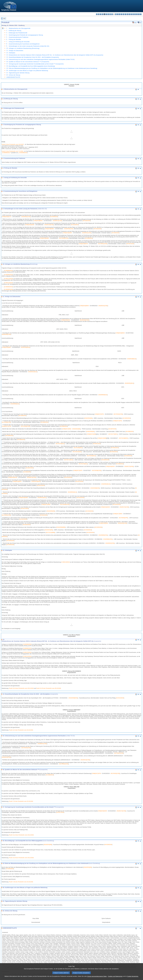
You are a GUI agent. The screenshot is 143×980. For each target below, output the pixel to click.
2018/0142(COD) (49, 225)
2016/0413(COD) (6, 757)
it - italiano (118, 14)
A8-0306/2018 (120, 464)
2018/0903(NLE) (72, 492)
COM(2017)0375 (78, 471)
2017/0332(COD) (118, 414)
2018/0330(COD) (84, 320)
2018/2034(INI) (49, 530)
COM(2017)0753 (99, 414)
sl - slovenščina (137, 14)
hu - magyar (124, 14)
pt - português (131, 14)
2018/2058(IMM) (61, 527)
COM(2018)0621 (17, 481)
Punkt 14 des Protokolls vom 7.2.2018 (12, 151)
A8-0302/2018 (115, 448)
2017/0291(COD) (6, 515)
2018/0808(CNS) (108, 539)
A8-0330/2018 (115, 233)
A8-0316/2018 (116, 504)
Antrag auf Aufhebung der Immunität (19, 42)
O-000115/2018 (8, 279)
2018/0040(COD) (69, 229)
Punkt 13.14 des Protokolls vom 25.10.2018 (21, 688)
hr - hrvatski (116, 14)
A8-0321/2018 (43, 515)
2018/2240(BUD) (25, 347)
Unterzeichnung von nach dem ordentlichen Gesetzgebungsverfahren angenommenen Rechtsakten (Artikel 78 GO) (42, 59)
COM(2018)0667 (6, 347)
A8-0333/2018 (90, 533)
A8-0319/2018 (89, 511)
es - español (99, 14)
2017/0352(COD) (64, 238)
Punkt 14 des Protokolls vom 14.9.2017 (13, 144)
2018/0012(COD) (57, 221)
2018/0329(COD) (6, 334)
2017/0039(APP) (123, 518)
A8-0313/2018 (120, 698)
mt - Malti (125, 14)
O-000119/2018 (65, 562)
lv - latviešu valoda (120, 14)
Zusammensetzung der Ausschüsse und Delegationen (24, 44)
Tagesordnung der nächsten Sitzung (19, 73)
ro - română (133, 14)
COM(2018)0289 (30, 225)
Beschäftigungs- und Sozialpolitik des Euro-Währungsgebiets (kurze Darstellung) (32, 66)
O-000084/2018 (8, 287)
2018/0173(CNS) (129, 466)
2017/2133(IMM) (50, 533)
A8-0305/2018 (105, 460)
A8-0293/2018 (127, 418)
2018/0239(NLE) (132, 359)
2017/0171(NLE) (69, 460)
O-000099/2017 (6, 153)
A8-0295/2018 (44, 422)
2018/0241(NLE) (33, 372)
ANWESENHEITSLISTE (13, 77)
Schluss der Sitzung (14, 75)
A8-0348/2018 (89, 238)
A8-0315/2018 (80, 498)
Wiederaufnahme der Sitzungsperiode (20, 28)
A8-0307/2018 (29, 468)
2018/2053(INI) (88, 418)
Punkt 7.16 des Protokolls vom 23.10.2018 (21, 882)
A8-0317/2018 (25, 508)
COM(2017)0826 (46, 504)
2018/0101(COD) (87, 233)
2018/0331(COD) (103, 306)
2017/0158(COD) (97, 471)
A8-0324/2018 (26, 525)
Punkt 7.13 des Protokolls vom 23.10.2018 (21, 801)
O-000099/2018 (23, 153)
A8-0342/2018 (97, 229)
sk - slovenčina (135, 14)
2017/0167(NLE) (77, 452)
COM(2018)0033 (38, 221)
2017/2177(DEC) (113, 434)
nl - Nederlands (127, 14)
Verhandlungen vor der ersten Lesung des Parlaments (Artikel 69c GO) (29, 46)
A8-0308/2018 (27, 472)
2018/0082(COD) (26, 217)
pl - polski (129, 14)
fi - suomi (139, 14)
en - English (110, 14)
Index (4, 18)
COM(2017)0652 (67, 429)
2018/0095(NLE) (15, 404)
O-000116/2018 (8, 283)
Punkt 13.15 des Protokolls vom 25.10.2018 (49, 688)
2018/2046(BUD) (95, 488)
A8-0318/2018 (75, 225)
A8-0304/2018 (128, 456)
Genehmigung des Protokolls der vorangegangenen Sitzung (26, 35)
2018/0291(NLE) (129, 383)
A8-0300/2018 (21, 440)
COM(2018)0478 (83, 244)
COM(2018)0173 (6, 217)
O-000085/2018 (8, 289)
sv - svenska (141, 14)
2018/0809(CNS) (103, 535)
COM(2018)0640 (84, 306)
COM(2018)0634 (120, 333)
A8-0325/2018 (98, 527)
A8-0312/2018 (41, 485)
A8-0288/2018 (22, 416)
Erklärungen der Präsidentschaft (18, 33)
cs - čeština (101, 14)
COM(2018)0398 (23, 498)
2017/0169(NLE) (91, 456)
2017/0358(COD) (6, 422)
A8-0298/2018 (129, 432)
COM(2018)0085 (49, 229)
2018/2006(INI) (90, 432)
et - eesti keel (106, 14)
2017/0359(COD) (25, 426)
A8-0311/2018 (79, 481)
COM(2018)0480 (44, 238)
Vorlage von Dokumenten (16, 51)
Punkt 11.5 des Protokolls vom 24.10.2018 (21, 730)
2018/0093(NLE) (103, 395)
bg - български (97, 14)
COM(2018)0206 (67, 233)
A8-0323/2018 (23, 519)
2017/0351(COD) (103, 244)
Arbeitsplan (12, 53)
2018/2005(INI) (51, 511)
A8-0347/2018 (130, 244)
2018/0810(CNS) (110, 543)
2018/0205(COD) (122, 523)
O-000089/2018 (8, 271)
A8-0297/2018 (112, 429)
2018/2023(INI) (76, 429)
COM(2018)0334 (110, 466)
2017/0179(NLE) (60, 444)
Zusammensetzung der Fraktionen (19, 37)
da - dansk (102, 14)
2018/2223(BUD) (36, 481)
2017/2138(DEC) (123, 438)
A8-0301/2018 (97, 444)
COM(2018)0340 (105, 507)
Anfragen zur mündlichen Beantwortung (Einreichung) (24, 48)
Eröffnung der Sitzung (15, 31)
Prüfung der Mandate (15, 39)
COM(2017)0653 (118, 514)
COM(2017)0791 (117, 421)
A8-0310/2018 (68, 477)
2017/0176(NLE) (83, 464)
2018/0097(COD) (42, 744)
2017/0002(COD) (64, 764)
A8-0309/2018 (54, 217)
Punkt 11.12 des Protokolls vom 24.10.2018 (21, 835)
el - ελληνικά (108, 14)
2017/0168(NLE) (78, 448)
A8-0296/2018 (64, 426)
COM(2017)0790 (6, 426)
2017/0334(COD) (26, 748)
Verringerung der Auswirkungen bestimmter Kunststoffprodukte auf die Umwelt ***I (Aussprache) (36, 64)
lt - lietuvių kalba (122, 14)
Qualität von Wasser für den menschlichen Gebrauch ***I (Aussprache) (29, 62)
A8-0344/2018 (10, 541)
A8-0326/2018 (86, 221)
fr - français (112, 14)
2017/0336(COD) (65, 504)
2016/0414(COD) (85, 760)
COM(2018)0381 (104, 523)
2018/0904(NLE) (106, 484)
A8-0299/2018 (9, 436)
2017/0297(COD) (119, 753)
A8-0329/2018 (88, 530)
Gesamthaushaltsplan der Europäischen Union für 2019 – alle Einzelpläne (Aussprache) (34, 57)
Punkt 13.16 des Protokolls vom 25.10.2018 (21, 858)
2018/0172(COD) (124, 507)
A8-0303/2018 (114, 452)
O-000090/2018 (8, 275)
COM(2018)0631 (65, 320)
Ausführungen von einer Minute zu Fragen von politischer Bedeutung (28, 71)
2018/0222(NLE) (42, 498)
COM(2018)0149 (13, 477)
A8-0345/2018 (10, 545)
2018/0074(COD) (31, 477)
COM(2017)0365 (91, 434)
